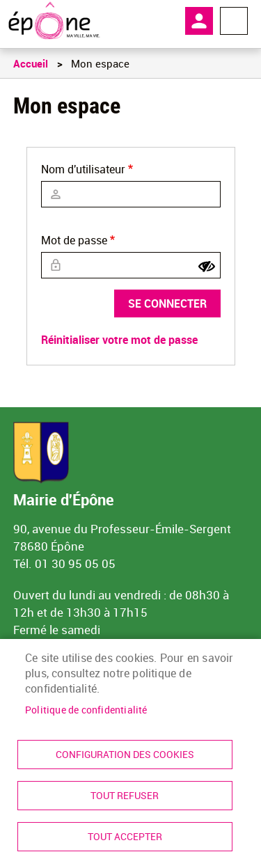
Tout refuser (125, 796)
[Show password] (207, 267)
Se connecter (167, 303)
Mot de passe (74, 240)
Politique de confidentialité (86, 710)
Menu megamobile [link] (234, 21)
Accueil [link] (31, 63)
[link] (54, 21)
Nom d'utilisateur (83, 169)
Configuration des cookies (125, 755)
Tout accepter (125, 837)
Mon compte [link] (199, 21)
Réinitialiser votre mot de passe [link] (119, 340)
